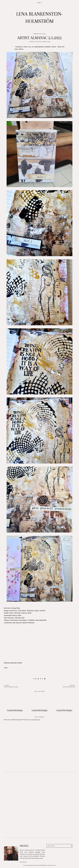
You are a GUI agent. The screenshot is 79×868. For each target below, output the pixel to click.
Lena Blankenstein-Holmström (33, 865)
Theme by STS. (52, 865)
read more (23, 862)
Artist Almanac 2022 (44, 42)
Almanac (32, 42)
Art (36, 42)
